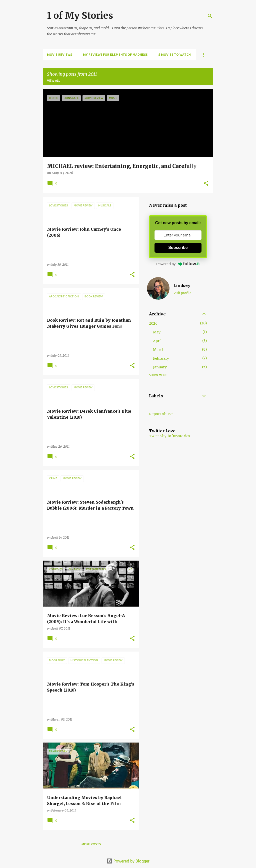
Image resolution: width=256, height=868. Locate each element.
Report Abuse (161, 414)
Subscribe (178, 248)
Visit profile (182, 293)
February (161, 358)
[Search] (210, 16)
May (157, 332)
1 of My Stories (80, 16)
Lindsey (182, 285)
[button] (206, 184)
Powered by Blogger (128, 861)
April (157, 341)
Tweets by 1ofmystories (169, 436)
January (160, 367)
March (159, 350)
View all (53, 81)
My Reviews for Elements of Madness (115, 55)
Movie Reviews (59, 55)
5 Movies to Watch (175, 55)
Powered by (178, 264)
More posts (91, 844)
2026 (153, 323)
